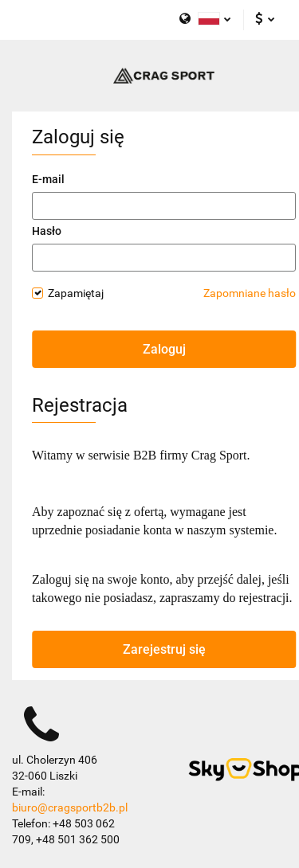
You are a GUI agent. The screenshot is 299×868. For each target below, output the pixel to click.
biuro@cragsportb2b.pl (70, 807)
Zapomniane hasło (250, 293)
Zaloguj (164, 349)
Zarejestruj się (164, 649)
